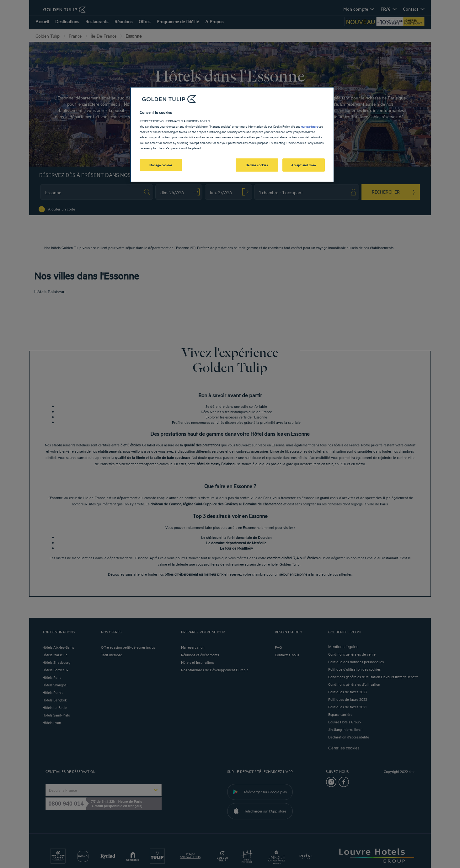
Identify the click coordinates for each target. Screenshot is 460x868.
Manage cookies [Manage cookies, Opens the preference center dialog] (161, 165)
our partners (310, 126)
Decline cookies (257, 165)
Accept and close (304, 165)
